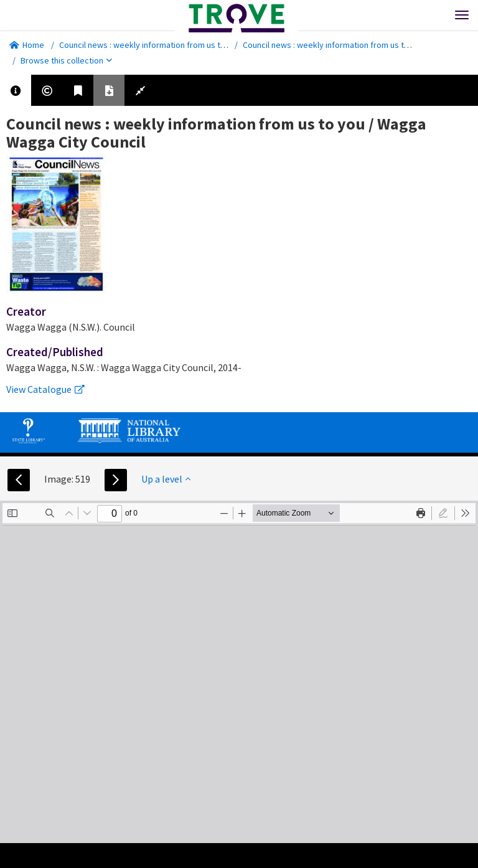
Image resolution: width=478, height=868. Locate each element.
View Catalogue (45, 389)
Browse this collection (66, 60)
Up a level (166, 479)
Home (27, 45)
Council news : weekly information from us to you (150, 45)
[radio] (443, 513)
